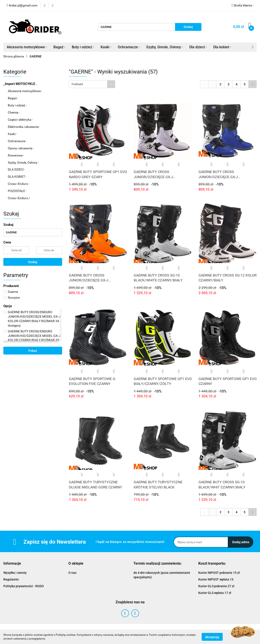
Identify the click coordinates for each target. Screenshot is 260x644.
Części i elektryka (20, 120)
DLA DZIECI (16, 169)
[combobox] (92, 84)
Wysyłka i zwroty (15, 573)
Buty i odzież (83, 47)
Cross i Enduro (19, 184)
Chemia (14, 112)
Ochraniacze (129, 47)
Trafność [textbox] (77, 84)
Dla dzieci (198, 47)
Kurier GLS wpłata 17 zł (215, 593)
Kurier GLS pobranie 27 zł (216, 586)
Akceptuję (212, 637)
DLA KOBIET (17, 177)
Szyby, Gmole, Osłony (164, 47)
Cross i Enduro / (19, 198)
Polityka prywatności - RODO (24, 586)
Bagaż (59, 47)
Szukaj (33, 262)
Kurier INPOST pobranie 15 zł (219, 573)
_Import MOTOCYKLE (20, 84)
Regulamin (11, 579)
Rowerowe (16, 155)
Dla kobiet (222, 47)
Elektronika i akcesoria (24, 127)
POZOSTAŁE (17, 191)
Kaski (106, 47)
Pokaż (33, 351)
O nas (72, 573)
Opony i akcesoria (21, 148)
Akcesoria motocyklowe (27, 47)
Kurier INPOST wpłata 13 (216, 579)
